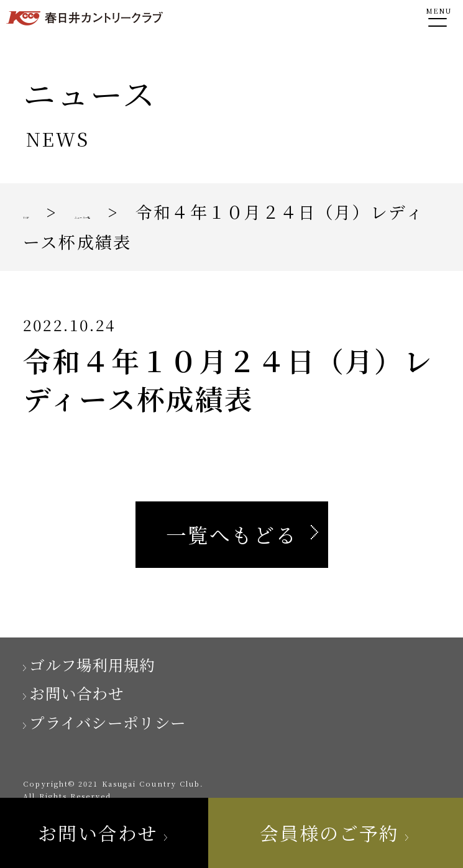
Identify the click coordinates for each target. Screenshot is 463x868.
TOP (42, 212)
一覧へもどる (231, 534)
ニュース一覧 (160, 212)
